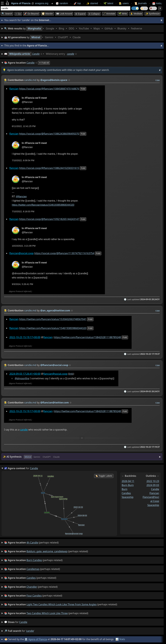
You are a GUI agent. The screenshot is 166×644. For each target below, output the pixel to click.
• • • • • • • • (74, 29)
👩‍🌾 (6, 80)
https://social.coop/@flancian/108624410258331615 (49, 168)
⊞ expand (80, 14)
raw (158, 80)
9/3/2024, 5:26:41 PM (23, 284)
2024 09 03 (153, 485)
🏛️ (26, 639)
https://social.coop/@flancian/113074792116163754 (64, 253)
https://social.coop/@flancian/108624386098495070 (49, 134)
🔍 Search (7, 14)
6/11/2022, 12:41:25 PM (24, 126)
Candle (36, 54)
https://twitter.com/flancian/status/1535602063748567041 (53, 319)
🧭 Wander (47, 14)
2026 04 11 (128, 481)
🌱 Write (123, 14)
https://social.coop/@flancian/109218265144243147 (49, 219)
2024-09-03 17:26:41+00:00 (25, 374)
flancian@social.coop (22, 253)
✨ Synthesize (153, 14)
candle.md (30, 80)
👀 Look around (64, 14)
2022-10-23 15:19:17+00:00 (25, 337)
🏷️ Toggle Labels (104, 476)
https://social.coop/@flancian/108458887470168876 (49, 89)
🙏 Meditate (136, 14)
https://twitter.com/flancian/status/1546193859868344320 (53, 328)
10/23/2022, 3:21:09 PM (24, 246)
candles (126, 493)
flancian (14, 89)
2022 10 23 (153, 481)
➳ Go (18, 14)
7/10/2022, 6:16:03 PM (23, 212)
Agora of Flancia (38, 639)
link (71, 374)
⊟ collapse (94, 14)
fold (83, 89)
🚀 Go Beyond (31, 14)
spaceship (128, 497)
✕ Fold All (44, 63)
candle (71, 54)
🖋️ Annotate (109, 14)
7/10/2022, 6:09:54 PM (23, 161)
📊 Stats (120, 639)
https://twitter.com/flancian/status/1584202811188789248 (87, 337)
